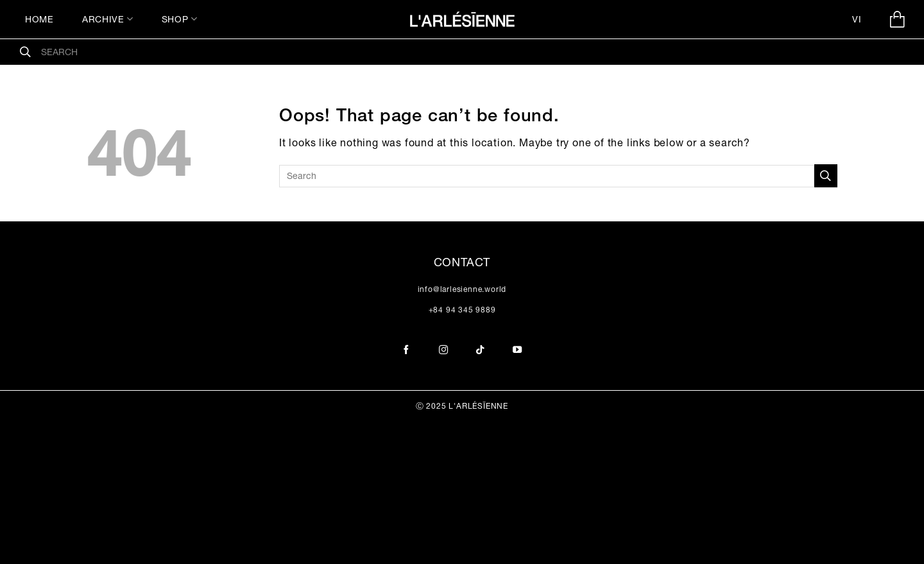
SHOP (180, 19)
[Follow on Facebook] (406, 350)
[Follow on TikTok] (480, 350)
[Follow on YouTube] (518, 350)
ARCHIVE (108, 19)
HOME (39, 19)
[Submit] (26, 52)
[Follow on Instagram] (444, 350)
